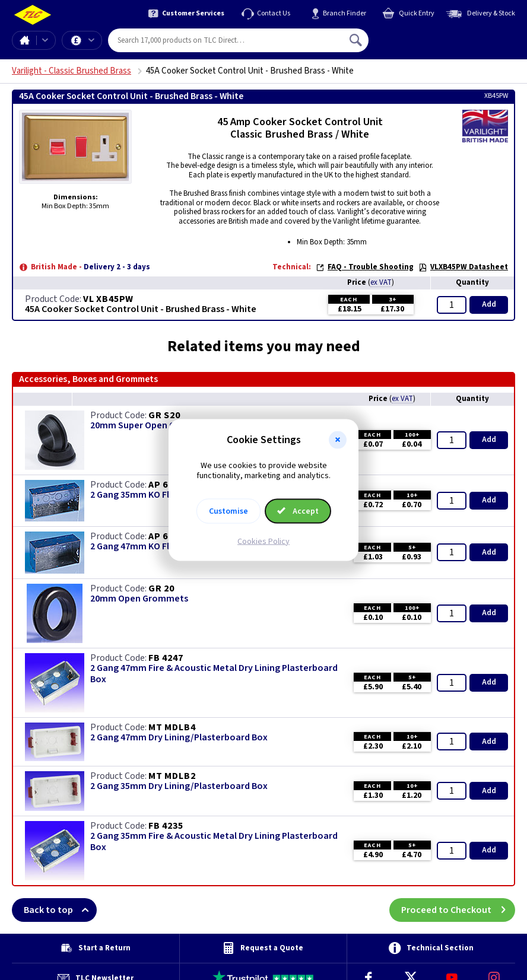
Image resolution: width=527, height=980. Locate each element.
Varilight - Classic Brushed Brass (72, 71)
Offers (91, 40)
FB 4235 (166, 826)
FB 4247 (166, 658)
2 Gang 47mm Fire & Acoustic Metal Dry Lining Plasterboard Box (214, 674)
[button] (338, 440)
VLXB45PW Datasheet (463, 267)
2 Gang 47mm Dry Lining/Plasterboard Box (179, 738)
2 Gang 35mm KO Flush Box (146, 495)
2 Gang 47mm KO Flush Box (146, 547)
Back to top (60, 910)
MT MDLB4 (172, 727)
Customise (228, 511)
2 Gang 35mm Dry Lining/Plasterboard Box (179, 786)
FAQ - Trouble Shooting (365, 267)
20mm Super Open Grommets (153, 426)
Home (24, 40)
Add (489, 304)
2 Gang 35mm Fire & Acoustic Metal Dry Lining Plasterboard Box (214, 842)
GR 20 (161, 588)
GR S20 (164, 415)
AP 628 (164, 536)
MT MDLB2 (172, 776)
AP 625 (164, 485)
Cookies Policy (263, 541)
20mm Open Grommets (139, 599)
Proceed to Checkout (458, 910)
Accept (298, 511)
